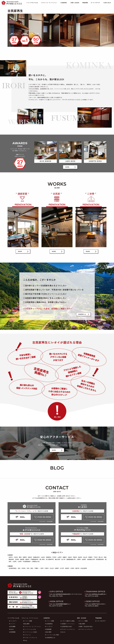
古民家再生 (63, 3)
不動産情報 (85, 3)
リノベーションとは (29, 629)
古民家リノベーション (67, 624)
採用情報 (12, 632)
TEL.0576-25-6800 (92, 606)
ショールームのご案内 (52, 635)
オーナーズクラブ (95, 3)
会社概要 (12, 626)
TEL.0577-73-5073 (56, 606)
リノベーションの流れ (30, 632)
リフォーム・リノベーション (49, 3)
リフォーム (27, 635)
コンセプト (13, 621)
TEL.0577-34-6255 (91, 596)
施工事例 (26, 624)
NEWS (11, 629)
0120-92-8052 (43, 517)
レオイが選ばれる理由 (67, 621)
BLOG (63, 632)
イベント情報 (27, 621)
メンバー (12, 624)
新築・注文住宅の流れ (85, 626)
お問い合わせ (107, 3)
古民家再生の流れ (66, 626)
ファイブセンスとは (32, 3)
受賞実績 (48, 629)
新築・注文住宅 (75, 3)
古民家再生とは (50, 638)
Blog (25, 640)
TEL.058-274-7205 (56, 596)
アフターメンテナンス (30, 638)
